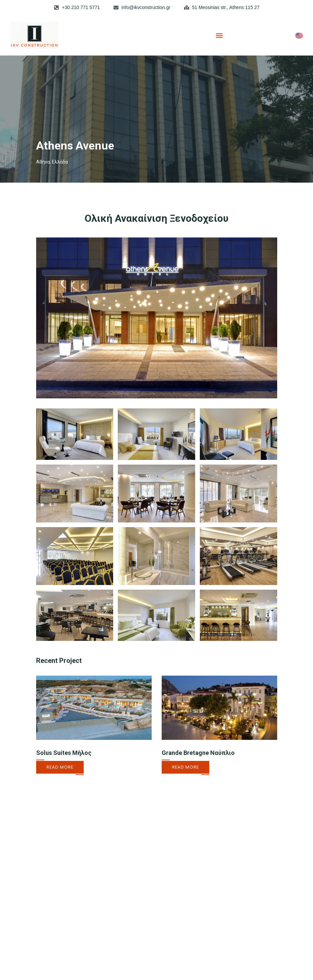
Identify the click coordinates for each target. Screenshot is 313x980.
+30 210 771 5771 (81, 7)
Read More (60, 767)
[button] (219, 35)
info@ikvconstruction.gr (146, 7)
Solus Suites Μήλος (64, 753)
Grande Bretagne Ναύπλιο (198, 753)
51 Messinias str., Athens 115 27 (226, 7)
